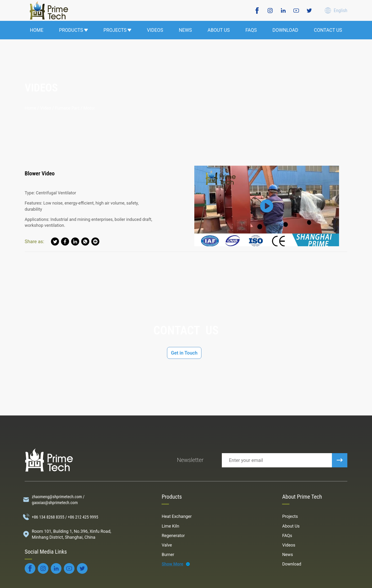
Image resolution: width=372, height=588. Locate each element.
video (46, 108)
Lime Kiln (170, 526)
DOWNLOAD (285, 30)
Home (30, 108)
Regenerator (173, 536)
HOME (37, 30)
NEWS (185, 30)
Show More (172, 564)
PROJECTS (117, 30)
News (287, 554)
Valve (167, 545)
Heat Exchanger (177, 516)
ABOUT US (219, 30)
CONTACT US (328, 30)
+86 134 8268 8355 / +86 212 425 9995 (65, 517)
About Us (291, 526)
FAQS (251, 30)
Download (292, 564)
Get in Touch (184, 353)
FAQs (287, 536)
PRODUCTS (73, 30)
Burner (168, 554)
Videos (289, 545)
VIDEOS (155, 30)
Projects (290, 516)
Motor (89, 108)
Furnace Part (67, 108)
